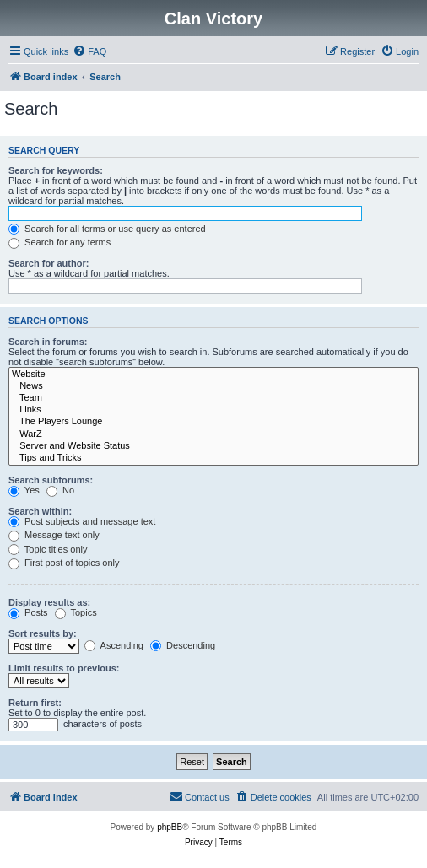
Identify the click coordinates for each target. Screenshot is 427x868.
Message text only (54, 535)
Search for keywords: (56, 170)
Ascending (114, 645)
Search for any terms (59, 242)
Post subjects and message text (82, 521)
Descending (183, 645)
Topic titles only (48, 549)
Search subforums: (51, 480)
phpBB (170, 827)
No (60, 490)
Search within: (40, 511)
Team (213, 398)
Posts (28, 612)
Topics (76, 612)
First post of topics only (64, 563)
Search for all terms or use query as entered (107, 229)
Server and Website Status (213, 446)
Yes (24, 490)
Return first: (35, 703)
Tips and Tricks (213, 458)
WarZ (213, 434)
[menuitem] (89, 51)
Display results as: (49, 602)
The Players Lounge (213, 422)
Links (213, 410)
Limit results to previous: (64, 668)
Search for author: (49, 263)
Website (213, 375)
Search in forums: (48, 342)
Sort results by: (43, 633)
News (213, 386)
